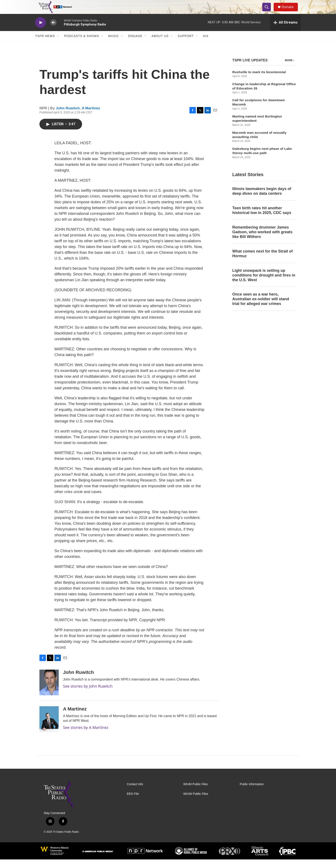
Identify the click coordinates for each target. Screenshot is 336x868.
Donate (290, 11)
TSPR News (45, 45)
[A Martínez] (49, 728)
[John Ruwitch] (49, 691)
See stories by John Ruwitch (88, 695)
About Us (160, 45)
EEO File (133, 802)
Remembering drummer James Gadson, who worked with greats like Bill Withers (262, 241)
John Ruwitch (68, 117)
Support (186, 45)
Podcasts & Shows (82, 45)
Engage (135, 45)
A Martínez (91, 117)
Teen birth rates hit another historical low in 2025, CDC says (262, 219)
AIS (206, 45)
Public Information (252, 793)
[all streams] (286, 31)
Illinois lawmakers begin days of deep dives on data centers (262, 200)
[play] (40, 31)
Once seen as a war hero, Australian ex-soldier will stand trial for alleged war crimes (261, 308)
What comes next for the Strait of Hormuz (262, 262)
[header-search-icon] (268, 11)
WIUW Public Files (196, 802)
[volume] (53, 31)
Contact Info (135, 793)
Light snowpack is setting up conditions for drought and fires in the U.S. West (264, 284)
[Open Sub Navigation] (58, 45)
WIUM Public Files (195, 793)
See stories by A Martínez (86, 736)
